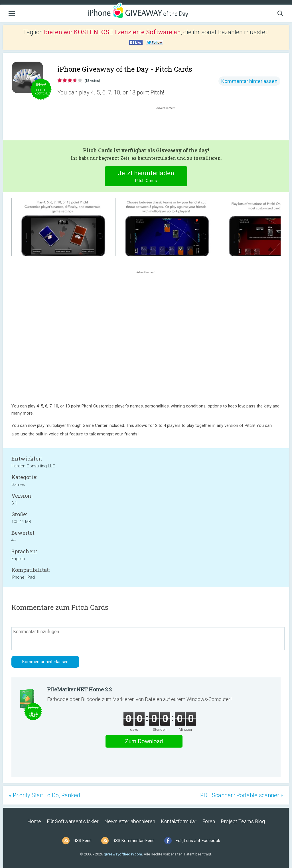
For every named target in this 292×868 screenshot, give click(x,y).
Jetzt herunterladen (146, 177)
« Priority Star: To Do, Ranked (44, 795)
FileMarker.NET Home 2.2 (79, 689)
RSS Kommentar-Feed (134, 841)
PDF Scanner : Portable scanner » (242, 795)
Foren (209, 821)
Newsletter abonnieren (130, 821)
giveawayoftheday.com (123, 854)
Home (34, 821)
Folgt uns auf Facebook (198, 841)
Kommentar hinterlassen (249, 81)
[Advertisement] (169, 124)
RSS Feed (83, 841)
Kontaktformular (179, 821)
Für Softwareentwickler (73, 821)
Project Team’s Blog (243, 821)
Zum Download (144, 741)
